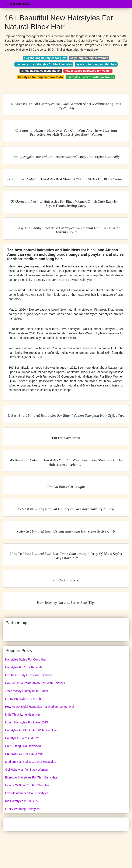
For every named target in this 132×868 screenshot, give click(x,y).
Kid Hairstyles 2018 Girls (21, 801)
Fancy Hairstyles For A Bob (23, 699)
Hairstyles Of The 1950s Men (24, 754)
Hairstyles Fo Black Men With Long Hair (31, 730)
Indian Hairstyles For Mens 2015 (27, 722)
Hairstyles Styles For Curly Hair (26, 659)
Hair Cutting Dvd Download (23, 746)
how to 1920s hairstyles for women (88, 71)
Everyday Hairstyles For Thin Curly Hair (31, 777)
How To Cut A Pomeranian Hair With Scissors (35, 683)
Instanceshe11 (18, 4)
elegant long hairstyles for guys (45, 58)
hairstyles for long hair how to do (41, 77)
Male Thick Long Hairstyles (23, 715)
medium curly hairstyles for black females (44, 64)
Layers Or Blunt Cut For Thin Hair (27, 785)
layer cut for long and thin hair (96, 64)
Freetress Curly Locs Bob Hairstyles (29, 675)
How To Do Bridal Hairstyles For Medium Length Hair (40, 707)
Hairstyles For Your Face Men (25, 667)
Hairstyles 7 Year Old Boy (22, 738)
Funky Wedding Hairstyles (22, 809)
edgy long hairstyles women (89, 58)
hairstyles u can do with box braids (90, 77)
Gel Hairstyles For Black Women (27, 770)
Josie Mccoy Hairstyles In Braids (27, 691)
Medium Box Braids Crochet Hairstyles (31, 762)
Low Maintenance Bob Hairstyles (27, 793)
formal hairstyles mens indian (41, 71)
